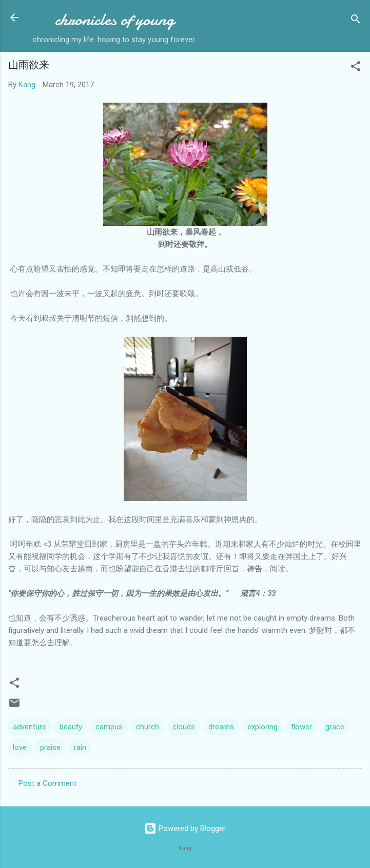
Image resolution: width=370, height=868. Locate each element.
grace (335, 727)
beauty (71, 727)
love (20, 747)
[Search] (356, 21)
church (148, 727)
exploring (262, 727)
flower (301, 727)
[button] (356, 68)
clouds (184, 727)
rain (80, 747)
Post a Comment (47, 783)
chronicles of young (115, 20)
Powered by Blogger (185, 828)
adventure (30, 727)
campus (109, 727)
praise (50, 747)
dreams (221, 727)
